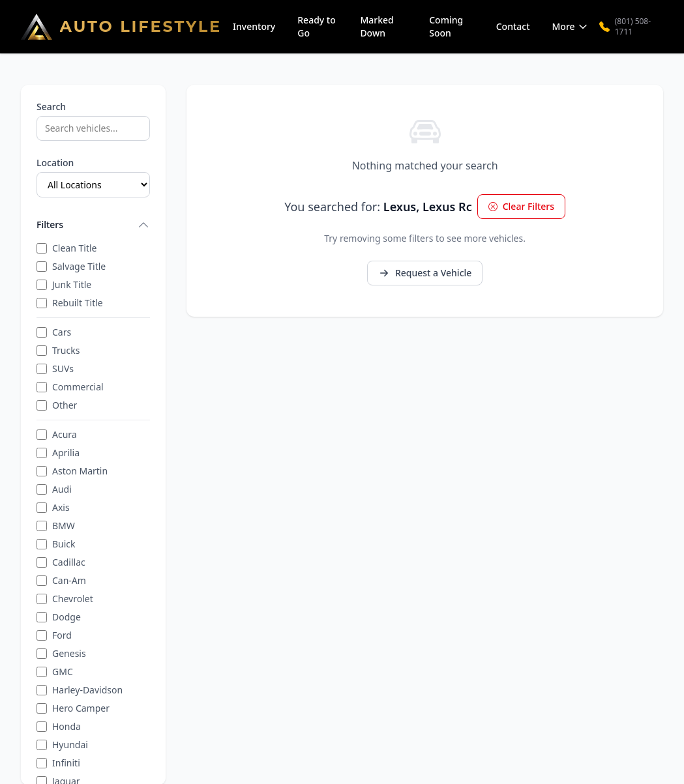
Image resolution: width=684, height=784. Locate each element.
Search (51, 107)
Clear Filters (521, 206)
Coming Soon (446, 26)
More (570, 26)
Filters (93, 225)
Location (55, 163)
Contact (513, 26)
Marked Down (377, 26)
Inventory (254, 26)
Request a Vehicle (425, 273)
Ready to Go (317, 26)
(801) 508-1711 (625, 27)
